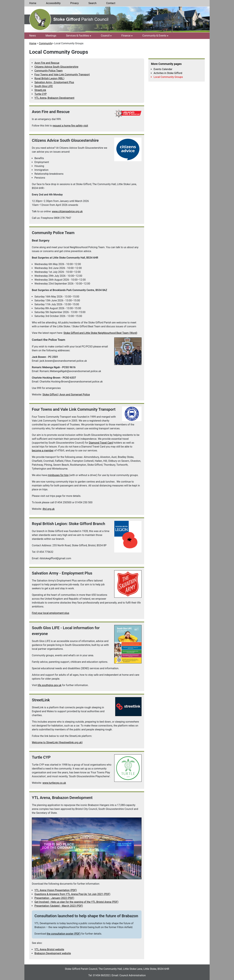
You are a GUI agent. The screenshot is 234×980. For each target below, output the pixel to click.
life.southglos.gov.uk (49, 685)
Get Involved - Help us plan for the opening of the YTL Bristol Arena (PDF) (76, 902)
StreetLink (40, 90)
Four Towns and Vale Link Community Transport (62, 75)
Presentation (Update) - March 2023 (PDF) (59, 906)
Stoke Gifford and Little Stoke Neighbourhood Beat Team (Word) (100, 333)
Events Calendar (163, 69)
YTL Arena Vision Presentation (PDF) (56, 890)
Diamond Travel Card (101, 443)
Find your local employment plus (51, 613)
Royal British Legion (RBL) (49, 78)
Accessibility (53, 3)
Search (92, 3)
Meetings (51, 36)
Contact (111, 3)
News (32, 36)
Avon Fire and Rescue (47, 63)
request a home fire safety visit (70, 126)
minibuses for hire (58, 475)
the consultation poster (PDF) (64, 934)
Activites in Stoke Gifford (168, 73)
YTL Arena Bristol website (49, 949)
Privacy (75, 3)
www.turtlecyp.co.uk (54, 783)
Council (105, 36)
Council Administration (133, 975)
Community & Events (154, 36)
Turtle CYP (41, 94)
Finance (126, 36)
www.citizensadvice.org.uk (67, 211)
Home (33, 3)
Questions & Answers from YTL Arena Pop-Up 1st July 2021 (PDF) (72, 894)
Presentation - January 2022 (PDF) (54, 898)
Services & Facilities (77, 36)
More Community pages (166, 64)
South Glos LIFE (44, 86)
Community (45, 43)
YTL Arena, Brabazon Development (54, 98)
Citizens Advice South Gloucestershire (56, 67)
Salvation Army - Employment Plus (54, 82)
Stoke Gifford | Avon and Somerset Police (66, 395)
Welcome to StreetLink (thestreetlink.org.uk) (57, 742)
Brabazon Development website (53, 953)
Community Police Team (49, 71)
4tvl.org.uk (49, 509)
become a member (43, 451)
